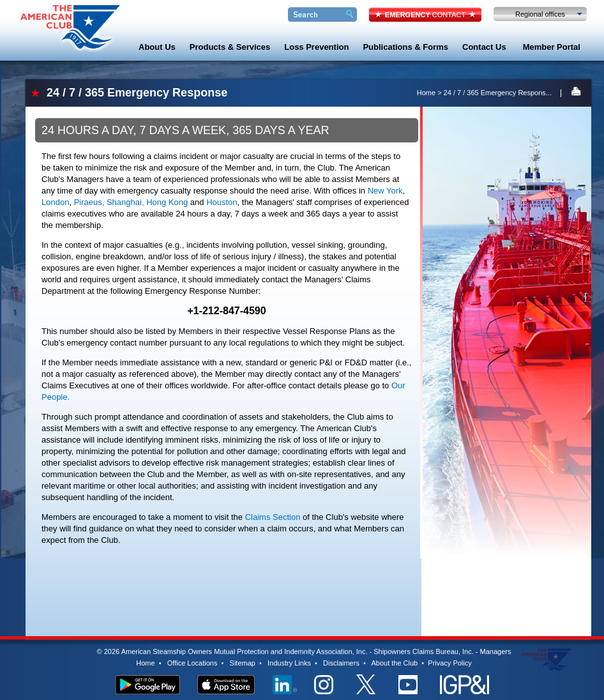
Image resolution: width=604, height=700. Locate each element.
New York (385, 191)
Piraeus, (89, 202)
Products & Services (230, 47)
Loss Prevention (316, 47)
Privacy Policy (449, 663)
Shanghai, (125, 202)
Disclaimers (341, 663)
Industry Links (289, 663)
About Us (157, 47)
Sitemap (243, 663)
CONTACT (425, 15)
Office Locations (193, 663)
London (55, 202)
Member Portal (552, 47)
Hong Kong (167, 202)
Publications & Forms (405, 47)
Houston (222, 202)
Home (426, 93)
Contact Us (484, 47)
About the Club (394, 663)
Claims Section (273, 517)
